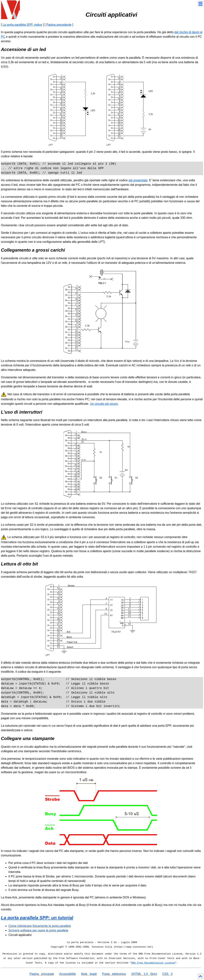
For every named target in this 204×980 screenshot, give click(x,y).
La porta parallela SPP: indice (22, 25)
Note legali (89, 974)
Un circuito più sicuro (104, 404)
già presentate (138, 180)
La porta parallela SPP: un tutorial (37, 918)
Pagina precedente (59, 25)
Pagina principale (42, 974)
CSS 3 (167, 974)
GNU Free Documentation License (153, 963)
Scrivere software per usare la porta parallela (38, 930)
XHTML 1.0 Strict (144, 974)
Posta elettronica (114, 974)
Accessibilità (67, 974)
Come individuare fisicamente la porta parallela (40, 926)
